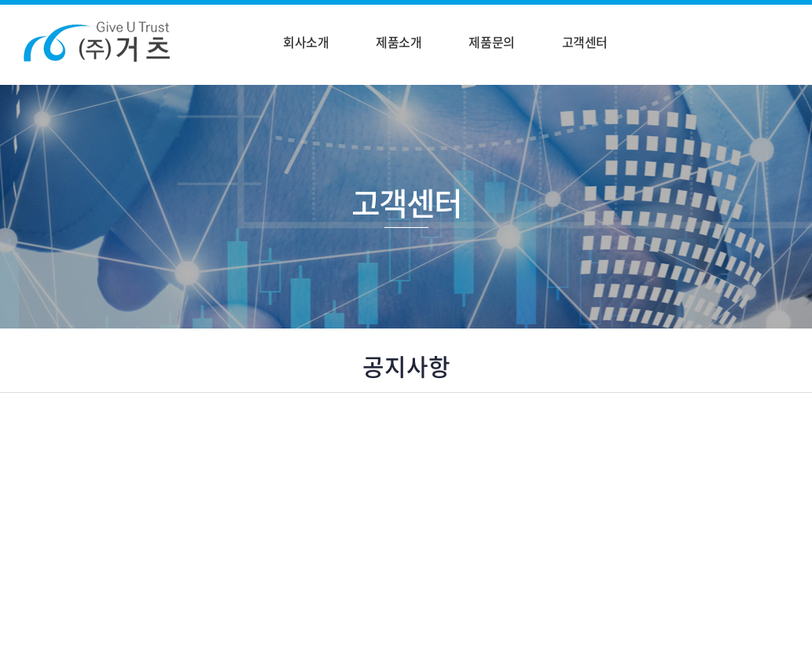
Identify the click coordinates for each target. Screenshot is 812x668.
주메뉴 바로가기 (0, 0)
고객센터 (585, 42)
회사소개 (306, 42)
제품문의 (491, 42)
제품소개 (399, 42)
